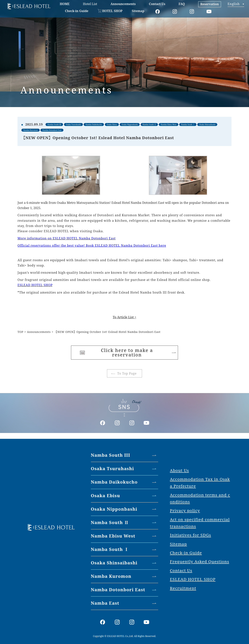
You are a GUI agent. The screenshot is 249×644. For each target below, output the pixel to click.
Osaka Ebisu (105, 496)
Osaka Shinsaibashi (114, 563)
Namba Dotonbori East (118, 590)
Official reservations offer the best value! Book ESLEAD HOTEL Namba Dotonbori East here (92, 245)
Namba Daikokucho (114, 482)
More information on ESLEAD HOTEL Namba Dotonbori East (67, 238)
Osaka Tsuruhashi (112, 468)
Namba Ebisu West (113, 536)
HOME (65, 4)
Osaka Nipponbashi (114, 509)
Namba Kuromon (111, 576)
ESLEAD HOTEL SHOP (35, 285)
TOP (20, 332)
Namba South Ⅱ (110, 522)
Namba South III (110, 455)
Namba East (105, 603)
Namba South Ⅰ (110, 549)
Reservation (210, 4)
